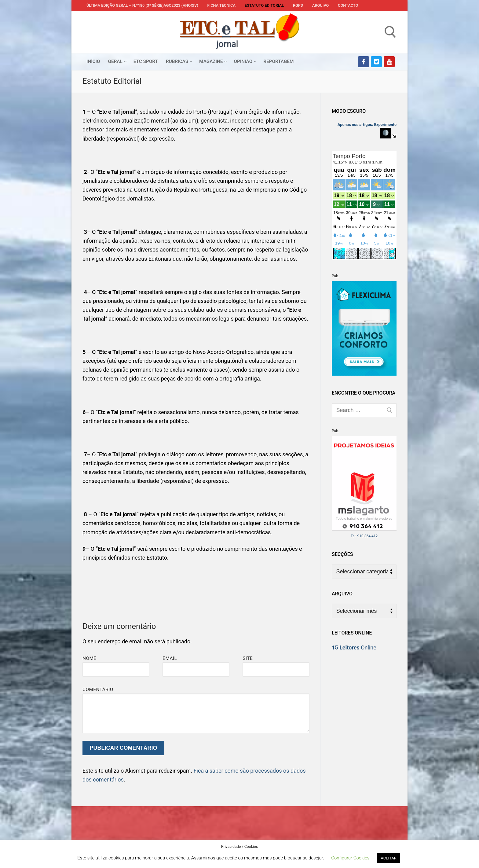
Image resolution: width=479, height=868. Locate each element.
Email (170, 658)
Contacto (348, 5)
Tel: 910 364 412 (364, 536)
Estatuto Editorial (264, 5)
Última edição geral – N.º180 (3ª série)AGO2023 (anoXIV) (142, 5)
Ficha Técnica (221, 5)
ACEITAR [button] (388, 858)
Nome (90, 658)
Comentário (98, 690)
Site (248, 658)
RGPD (298, 5)
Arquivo (320, 5)
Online (354, 647)
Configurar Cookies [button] (350, 858)
